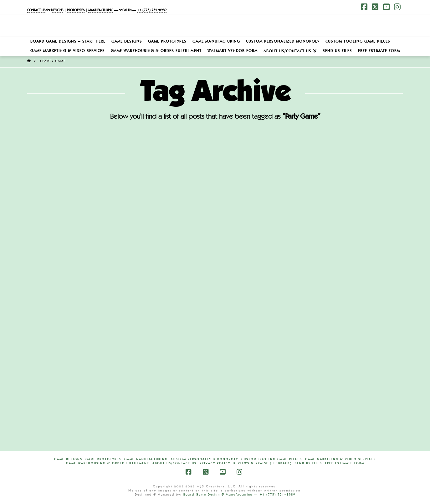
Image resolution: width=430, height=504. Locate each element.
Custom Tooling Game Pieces (272, 459)
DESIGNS (57, 10)
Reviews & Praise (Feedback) (263, 463)
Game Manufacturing (146, 459)
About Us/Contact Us (174, 463)
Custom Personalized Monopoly (205, 459)
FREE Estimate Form (345, 463)
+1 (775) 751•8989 (152, 10)
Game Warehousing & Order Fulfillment (108, 463)
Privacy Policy (215, 463)
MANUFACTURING (101, 10)
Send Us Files (308, 463)
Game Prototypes (103, 459)
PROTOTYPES (76, 10)
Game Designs (68, 459)
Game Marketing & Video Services (340, 459)
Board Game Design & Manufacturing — (221, 495)
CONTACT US (36, 10)
